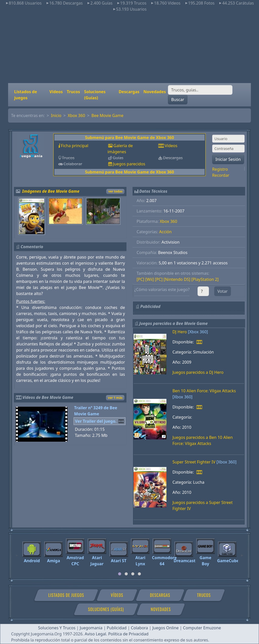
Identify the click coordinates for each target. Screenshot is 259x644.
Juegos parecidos (129, 164)
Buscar (178, 100)
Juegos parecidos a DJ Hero (198, 372)
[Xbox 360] (198, 332)
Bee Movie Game (107, 115)
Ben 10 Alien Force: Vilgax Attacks (204, 391)
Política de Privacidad (128, 634)
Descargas (129, 92)
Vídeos (56, 92)
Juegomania (91, 628)
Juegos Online (165, 628)
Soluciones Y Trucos (57, 628)
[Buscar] (200, 90)
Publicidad (117, 628)
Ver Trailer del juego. (96, 421)
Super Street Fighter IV (194, 462)
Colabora (139, 628)
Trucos (73, 92)
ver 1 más (115, 398)
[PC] (140, 279)
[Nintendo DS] (177, 279)
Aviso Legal (95, 634)
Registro (220, 169)
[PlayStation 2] (205, 279)
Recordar (221, 175)
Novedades (155, 92)
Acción (165, 232)
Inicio (56, 115)
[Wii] (150, 279)
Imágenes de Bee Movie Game (51, 191)
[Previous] (17, 553)
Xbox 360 (77, 115)
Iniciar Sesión (228, 159)
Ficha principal (75, 146)
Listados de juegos (26, 95)
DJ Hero (180, 332)
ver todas (115, 191)
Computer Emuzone (202, 628)
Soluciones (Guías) (95, 95)
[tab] (120, 574)
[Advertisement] (129, 48)
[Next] (242, 553)
